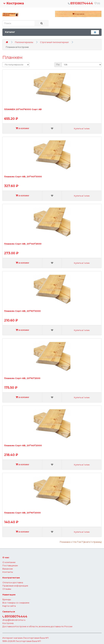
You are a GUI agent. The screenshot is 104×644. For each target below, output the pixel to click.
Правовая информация (15, 586)
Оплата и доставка (13, 582)
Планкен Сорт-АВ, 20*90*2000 (22, 513)
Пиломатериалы (24, 42)
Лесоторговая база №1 (36, 638)
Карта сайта (9, 606)
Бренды (7, 599)
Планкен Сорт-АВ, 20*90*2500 (22, 378)
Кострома (14, 3)
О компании (9, 562)
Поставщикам (10, 565)
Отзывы (7, 589)
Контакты (8, 572)
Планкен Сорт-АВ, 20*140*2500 (23, 244)
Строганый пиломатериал (54, 42)
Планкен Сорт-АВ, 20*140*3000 (23, 177)
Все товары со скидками (16, 603)
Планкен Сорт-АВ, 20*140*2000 (23, 445)
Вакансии (8, 569)
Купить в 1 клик (82, 128)
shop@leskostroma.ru (14, 620)
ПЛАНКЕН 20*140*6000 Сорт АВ (23, 109)
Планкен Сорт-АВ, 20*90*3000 (22, 311)
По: (58, 64)
